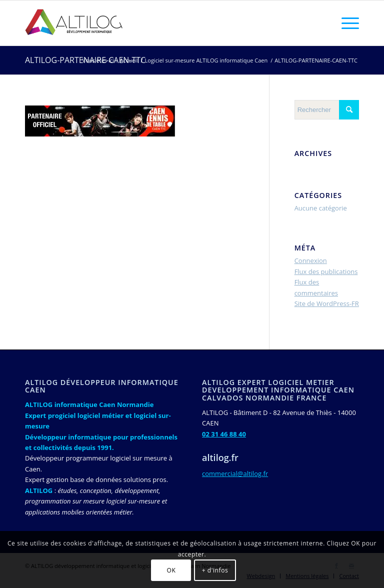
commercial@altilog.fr (235, 473)
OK (171, 570)
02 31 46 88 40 (224, 434)
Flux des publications (326, 271)
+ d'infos (215, 570)
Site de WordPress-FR (327, 303)
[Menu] (345, 23)
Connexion (311, 260)
